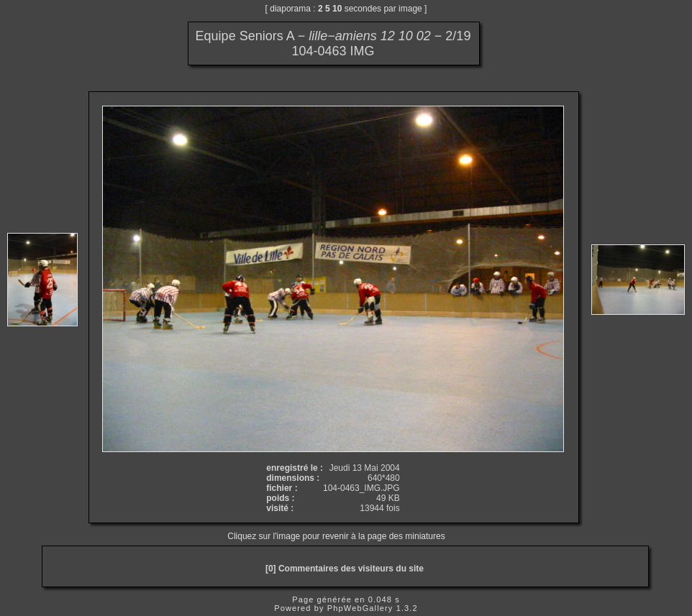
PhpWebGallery (360, 608)
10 (337, 9)
